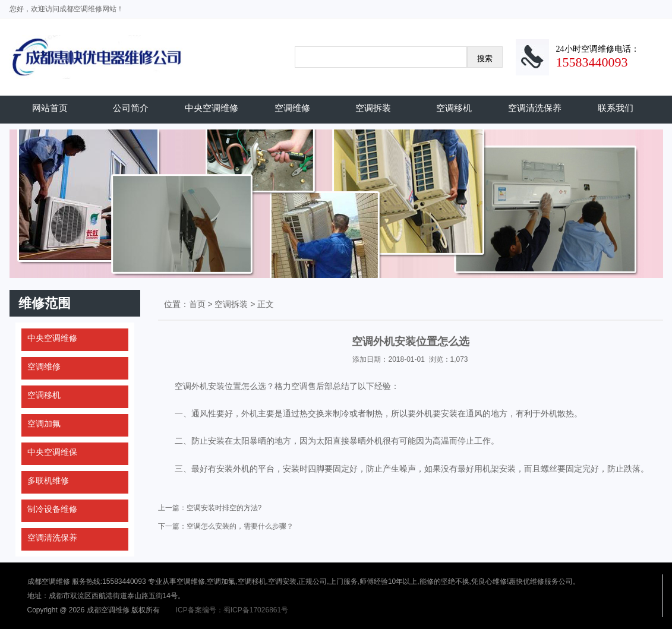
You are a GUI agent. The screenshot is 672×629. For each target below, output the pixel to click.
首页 (197, 304)
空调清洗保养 (535, 108)
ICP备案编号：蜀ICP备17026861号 (232, 610)
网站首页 (50, 108)
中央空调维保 (52, 452)
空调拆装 (373, 108)
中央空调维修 (212, 108)
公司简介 (131, 108)
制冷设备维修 (52, 509)
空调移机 (454, 108)
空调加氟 (44, 423)
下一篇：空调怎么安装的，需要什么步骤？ (226, 526)
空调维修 (292, 108)
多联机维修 (48, 481)
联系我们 (616, 108)
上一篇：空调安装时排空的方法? (210, 508)
